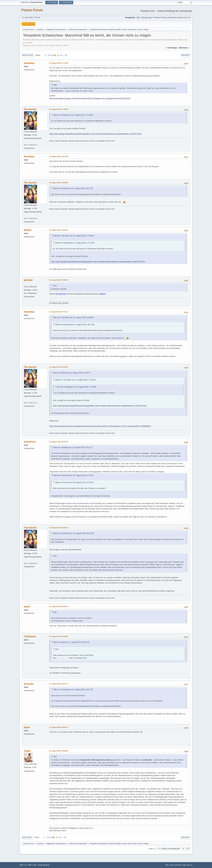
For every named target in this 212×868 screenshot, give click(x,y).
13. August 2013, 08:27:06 (59, 442)
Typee (27, 751)
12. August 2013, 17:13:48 (59, 63)
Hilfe (167, 865)
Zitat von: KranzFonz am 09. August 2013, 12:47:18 (73, 475)
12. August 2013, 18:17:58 (59, 156)
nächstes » (184, 48)
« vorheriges (172, 48)
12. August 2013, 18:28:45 (59, 183)
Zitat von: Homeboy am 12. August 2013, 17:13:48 (73, 115)
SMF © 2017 (33, 865)
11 (58, 55)
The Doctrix (30, 109)
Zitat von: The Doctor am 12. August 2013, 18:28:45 (74, 317)
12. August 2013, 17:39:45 (59, 109)
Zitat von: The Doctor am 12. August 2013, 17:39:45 (74, 236)
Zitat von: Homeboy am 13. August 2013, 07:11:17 (73, 447)
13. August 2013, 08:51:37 (59, 684)
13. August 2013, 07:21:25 (59, 367)
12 (61, 55)
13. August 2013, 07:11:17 (59, 312)
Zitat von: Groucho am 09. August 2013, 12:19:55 (74, 482)
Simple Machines (44, 865)
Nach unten (28, 55)
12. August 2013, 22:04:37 (59, 230)
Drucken (185, 55)
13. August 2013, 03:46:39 (59, 280)
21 (66, 55)
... (47, 55)
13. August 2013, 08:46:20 (59, 636)
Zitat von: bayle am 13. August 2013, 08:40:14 (71, 642)
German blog (146, 18)
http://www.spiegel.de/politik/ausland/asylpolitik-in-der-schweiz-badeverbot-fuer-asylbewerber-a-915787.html (95, 134)
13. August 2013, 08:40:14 (59, 606)
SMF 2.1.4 (23, 865)
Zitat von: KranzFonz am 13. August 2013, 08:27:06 (73, 533)
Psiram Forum (32, 10)
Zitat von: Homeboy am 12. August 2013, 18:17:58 (73, 188)
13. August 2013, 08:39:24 (59, 528)
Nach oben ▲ (188, 865)
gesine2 (28, 280)
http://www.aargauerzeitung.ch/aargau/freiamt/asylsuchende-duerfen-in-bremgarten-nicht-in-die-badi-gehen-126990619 (100, 426)
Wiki (138, 18)
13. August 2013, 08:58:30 (59, 751)
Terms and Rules (176, 865)
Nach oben (27, 837)
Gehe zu (152, 849)
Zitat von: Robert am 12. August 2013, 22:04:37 (72, 373)
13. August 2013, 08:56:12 (59, 727)
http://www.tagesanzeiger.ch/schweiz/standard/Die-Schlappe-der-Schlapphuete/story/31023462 (90, 98)
